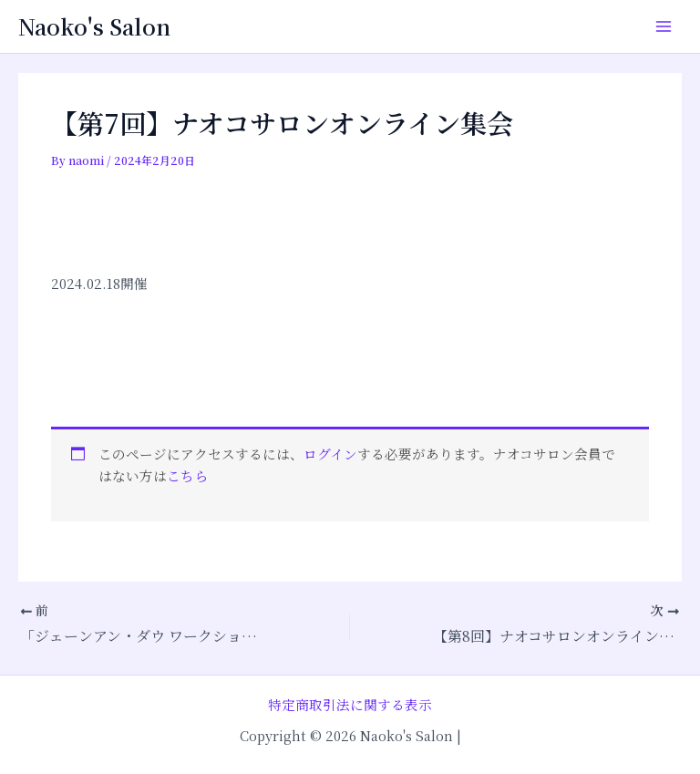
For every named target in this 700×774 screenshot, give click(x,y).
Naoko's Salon (94, 26)
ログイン (330, 454)
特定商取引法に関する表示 (350, 704)
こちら (187, 475)
